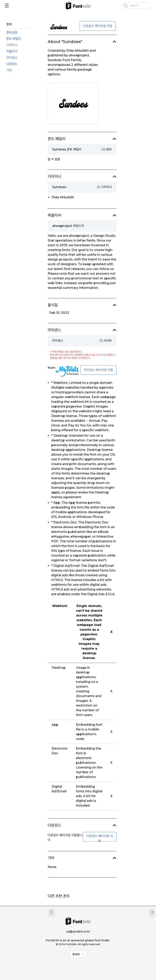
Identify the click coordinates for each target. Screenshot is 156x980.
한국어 (78, 954)
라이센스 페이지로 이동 (98, 370)
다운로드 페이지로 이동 (98, 26)
